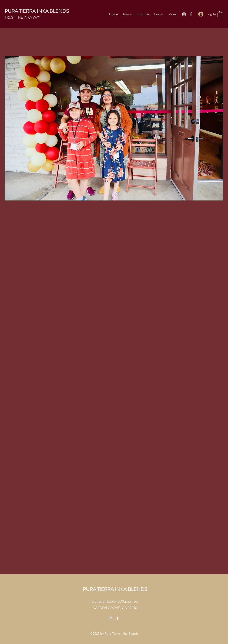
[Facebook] (191, 14)
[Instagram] (184, 14)
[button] (220, 14)
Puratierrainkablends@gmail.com (115, 601)
